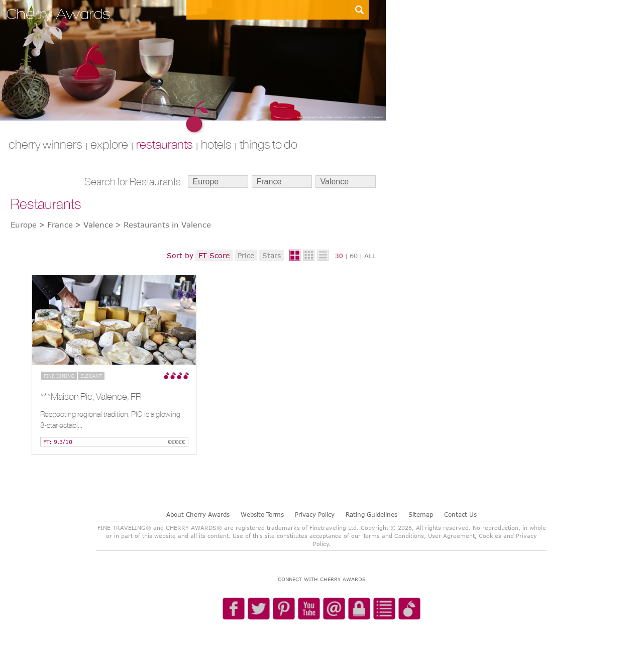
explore (109, 144)
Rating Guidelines (371, 514)
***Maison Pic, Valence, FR (91, 396)
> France (56, 225)
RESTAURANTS (165, 144)
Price (246, 255)
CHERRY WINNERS (45, 144)
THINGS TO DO (269, 144)
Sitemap (421, 514)
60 (354, 256)
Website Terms (262, 514)
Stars (272, 255)
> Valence (94, 225)
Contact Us (460, 514)
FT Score (214, 255)
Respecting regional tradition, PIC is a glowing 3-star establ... (110, 420)
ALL (370, 256)
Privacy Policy (315, 514)
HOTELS (216, 144)
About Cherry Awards (198, 514)
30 (339, 256)
